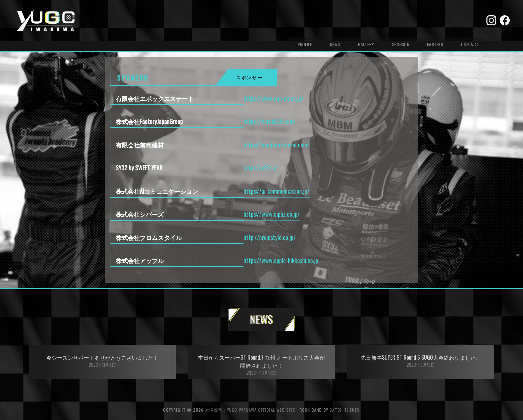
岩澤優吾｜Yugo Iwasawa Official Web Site (250, 410)
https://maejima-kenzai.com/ (277, 145)
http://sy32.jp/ (260, 168)
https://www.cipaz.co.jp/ (272, 214)
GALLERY (366, 20)
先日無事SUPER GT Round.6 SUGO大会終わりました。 (421, 357)
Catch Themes (345, 410)
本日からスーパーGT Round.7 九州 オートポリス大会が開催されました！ (261, 361)
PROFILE (304, 20)
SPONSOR (400, 20)
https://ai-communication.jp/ (277, 191)
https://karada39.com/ (270, 121)
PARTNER (435, 20)
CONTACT (470, 20)
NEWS (335, 20)
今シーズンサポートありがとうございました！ (102, 357)
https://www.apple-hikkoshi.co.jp (281, 260)
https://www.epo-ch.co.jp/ (274, 98)
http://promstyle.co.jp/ (270, 237)
